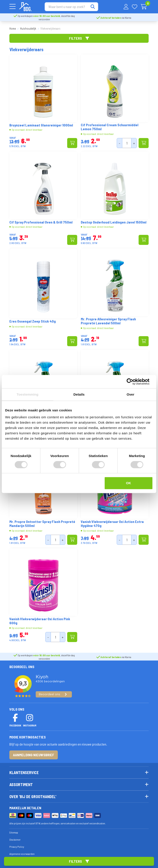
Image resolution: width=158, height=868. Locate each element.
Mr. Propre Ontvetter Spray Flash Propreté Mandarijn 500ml (42, 524)
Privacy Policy (17, 847)
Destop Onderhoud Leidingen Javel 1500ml (114, 222)
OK (128, 483)
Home (13, 28)
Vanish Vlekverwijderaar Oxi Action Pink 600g (40, 621)
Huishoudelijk (28, 28)
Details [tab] (79, 394)
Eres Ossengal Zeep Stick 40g (33, 321)
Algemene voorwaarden (22, 854)
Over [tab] (130, 394)
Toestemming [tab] (28, 394)
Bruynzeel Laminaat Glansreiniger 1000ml (41, 125)
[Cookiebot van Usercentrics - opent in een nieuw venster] (133, 382)
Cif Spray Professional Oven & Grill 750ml (41, 222)
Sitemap (14, 832)
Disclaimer (15, 840)
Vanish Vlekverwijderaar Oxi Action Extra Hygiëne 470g (112, 524)
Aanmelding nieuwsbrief (34, 755)
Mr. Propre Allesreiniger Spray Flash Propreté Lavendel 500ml (108, 321)
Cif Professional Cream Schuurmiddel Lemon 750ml (110, 127)
